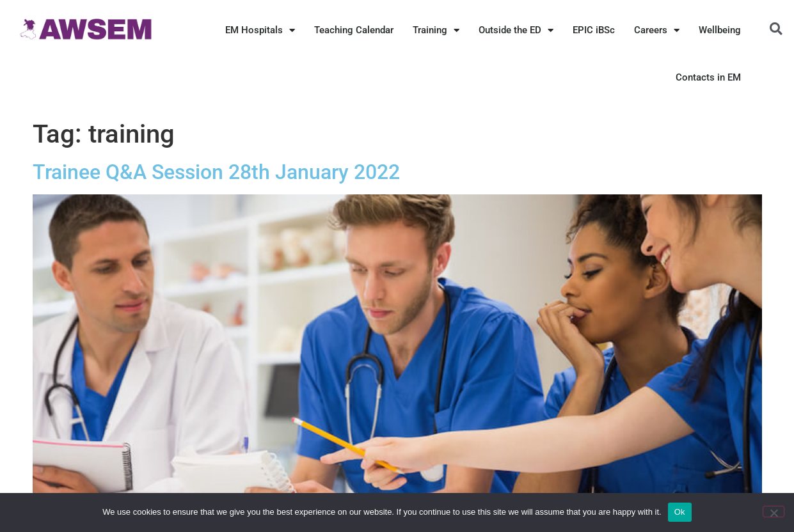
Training (436, 30)
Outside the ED (516, 30)
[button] (776, 29)
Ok (680, 512)
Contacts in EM (708, 77)
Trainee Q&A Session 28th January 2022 (216, 172)
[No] (774, 512)
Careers (657, 30)
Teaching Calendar (354, 30)
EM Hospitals (260, 30)
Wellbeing (720, 30)
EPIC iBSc (594, 30)
